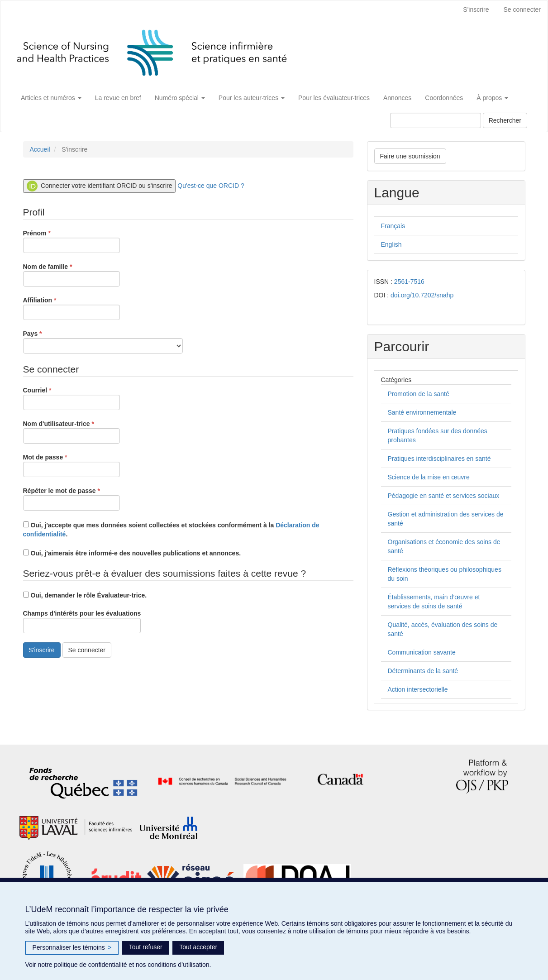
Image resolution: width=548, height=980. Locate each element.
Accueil (40, 149)
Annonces (397, 98)
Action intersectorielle (418, 689)
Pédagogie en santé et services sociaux (444, 496)
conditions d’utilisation (178, 965)
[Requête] (436, 120)
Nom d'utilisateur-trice (71, 431)
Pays (103, 341)
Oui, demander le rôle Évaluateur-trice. (85, 595)
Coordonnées (444, 98)
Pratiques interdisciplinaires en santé (439, 459)
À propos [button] (492, 98)
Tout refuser (146, 947)
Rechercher (505, 120)
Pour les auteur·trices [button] (252, 98)
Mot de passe (71, 465)
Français (393, 226)
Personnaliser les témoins (72, 948)
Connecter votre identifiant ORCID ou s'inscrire (100, 186)
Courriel (71, 398)
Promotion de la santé (419, 394)
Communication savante (422, 652)
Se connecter (522, 10)
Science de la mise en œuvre (429, 477)
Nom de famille (71, 274)
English (391, 244)
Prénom (71, 241)
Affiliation (71, 308)
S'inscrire (476, 10)
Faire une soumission (410, 156)
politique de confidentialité (90, 965)
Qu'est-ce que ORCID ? (211, 186)
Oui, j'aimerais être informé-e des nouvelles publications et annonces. (132, 553)
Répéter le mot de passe (71, 498)
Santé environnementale (422, 412)
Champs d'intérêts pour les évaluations (82, 621)
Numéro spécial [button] (180, 98)
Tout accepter (198, 947)
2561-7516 (409, 282)
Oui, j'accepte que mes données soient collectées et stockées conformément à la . (171, 530)
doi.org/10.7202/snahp (422, 295)
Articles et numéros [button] (51, 98)
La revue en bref (118, 98)
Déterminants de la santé (423, 671)
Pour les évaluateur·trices (334, 98)
